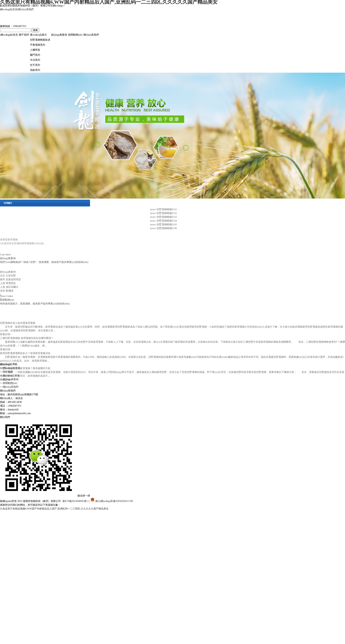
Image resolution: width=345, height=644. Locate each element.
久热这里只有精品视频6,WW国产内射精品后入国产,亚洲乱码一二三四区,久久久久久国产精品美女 (54, 509)
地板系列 (35, 70)
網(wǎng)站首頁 (9, 9)
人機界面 (35, 50)
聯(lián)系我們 (26, 9)
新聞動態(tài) (75, 35)
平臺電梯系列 (38, 45)
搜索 (35, 30)
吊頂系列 (35, 60)
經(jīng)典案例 (59, 35)
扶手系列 (35, 65)
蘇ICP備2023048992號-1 (76, 501)
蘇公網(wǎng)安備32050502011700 (112, 501)
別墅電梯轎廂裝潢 (40, 40)
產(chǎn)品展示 (38, 35)
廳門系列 (35, 55)
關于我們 (24, 35)
